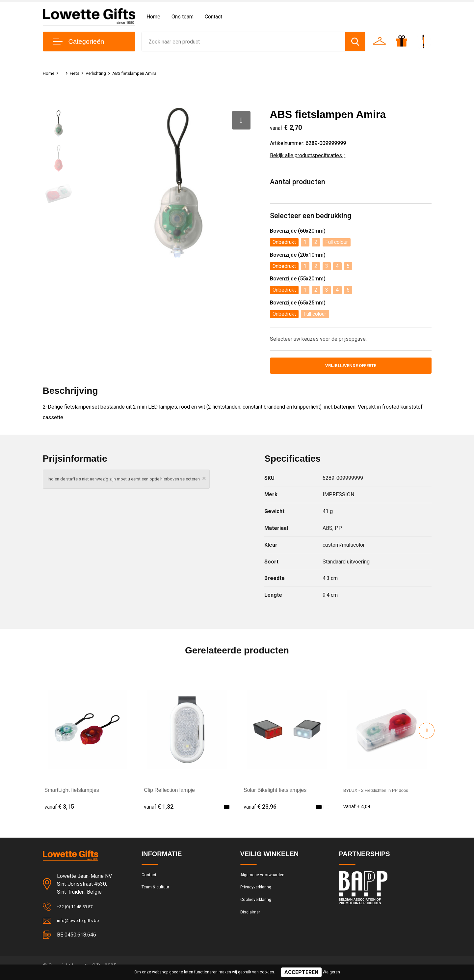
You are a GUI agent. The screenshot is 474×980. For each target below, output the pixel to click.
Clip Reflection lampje (169, 793)
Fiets (77, 73)
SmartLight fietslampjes (72, 793)
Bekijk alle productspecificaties (308, 155)
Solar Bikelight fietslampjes (275, 793)
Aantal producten (298, 182)
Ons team (183, 17)
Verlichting (100, 73)
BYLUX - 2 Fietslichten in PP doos (383, 793)
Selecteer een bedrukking (311, 216)
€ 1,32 (159, 810)
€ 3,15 (59, 810)
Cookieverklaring (258, 908)
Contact (213, 17)
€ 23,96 (260, 810)
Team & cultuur (158, 893)
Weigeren (331, 972)
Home (153, 17)
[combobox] (244, 42)
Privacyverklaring (258, 893)
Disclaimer (251, 922)
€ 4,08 (358, 810)
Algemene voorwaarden (266, 879)
